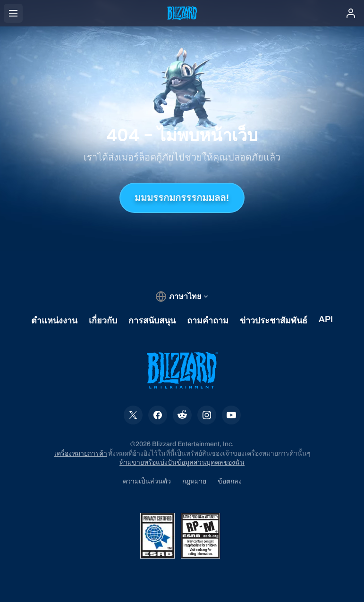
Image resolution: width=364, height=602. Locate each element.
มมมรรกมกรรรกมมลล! (182, 198)
